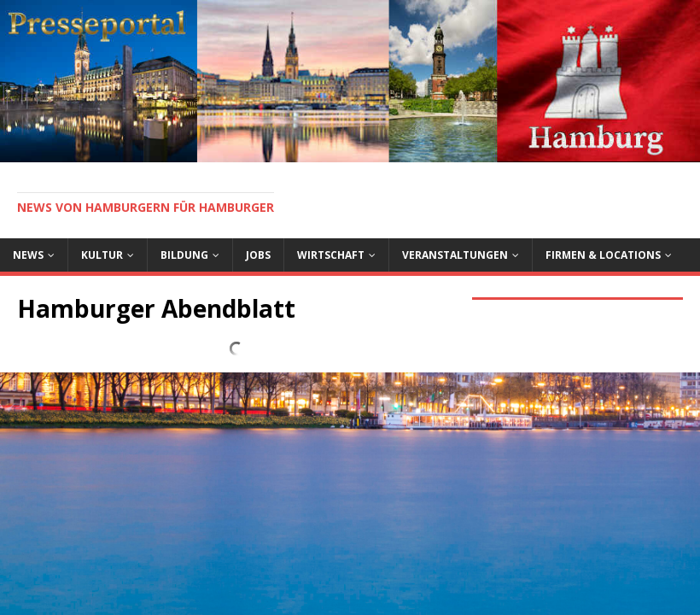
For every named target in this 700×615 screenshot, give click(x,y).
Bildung (184, 255)
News (28, 255)
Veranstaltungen (455, 255)
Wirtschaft (331, 255)
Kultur (102, 255)
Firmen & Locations (603, 255)
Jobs (258, 255)
